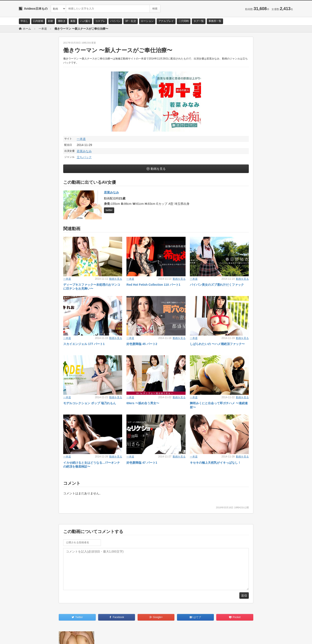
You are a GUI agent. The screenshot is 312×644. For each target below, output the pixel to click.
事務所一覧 (215, 21)
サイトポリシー (51, 637)
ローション (147, 21)
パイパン (115, 21)
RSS (67, 637)
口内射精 (38, 21)
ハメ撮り (85, 21)
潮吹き (62, 21)
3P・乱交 (131, 21)
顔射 (51, 21)
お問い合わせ (30, 637)
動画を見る (158, 169)
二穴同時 (184, 21)
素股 (73, 21)
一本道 (81, 139)
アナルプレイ (166, 21)
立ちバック (84, 157)
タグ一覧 (199, 21)
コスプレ (100, 21)
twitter (109, 210)
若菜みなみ (84, 151)
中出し (24, 21)
